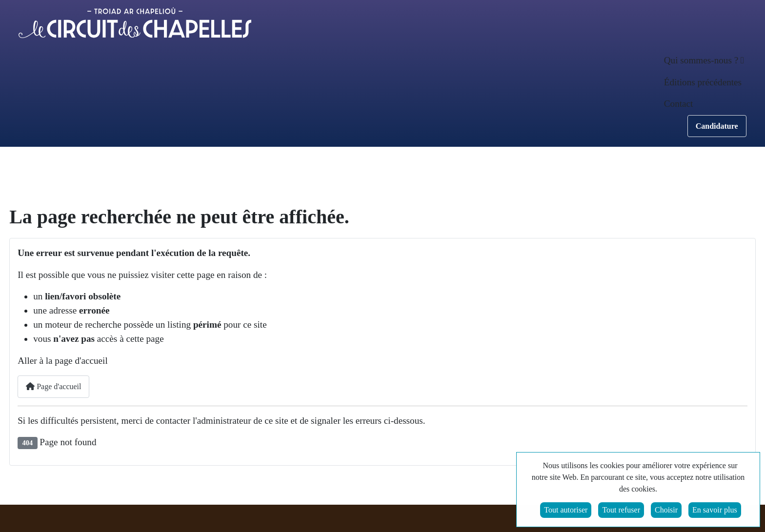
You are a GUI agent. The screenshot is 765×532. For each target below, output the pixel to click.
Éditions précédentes (703, 82)
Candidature (717, 126)
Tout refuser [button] (621, 511)
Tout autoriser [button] (566, 511)
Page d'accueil (53, 386)
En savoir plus (715, 511)
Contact (679, 104)
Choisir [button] (666, 511)
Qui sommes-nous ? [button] (701, 60)
